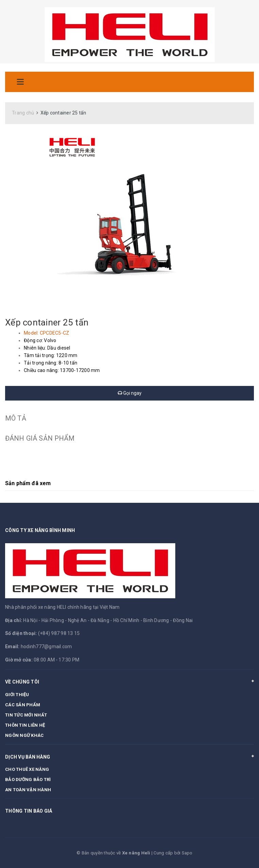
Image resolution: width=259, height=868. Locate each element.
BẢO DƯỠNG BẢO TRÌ (28, 780)
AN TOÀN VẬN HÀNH (28, 790)
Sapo (187, 853)
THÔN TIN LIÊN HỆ (25, 725)
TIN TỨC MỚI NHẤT (26, 715)
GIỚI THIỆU (17, 695)
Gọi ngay (130, 393)
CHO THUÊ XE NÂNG (27, 769)
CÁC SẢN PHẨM (23, 705)
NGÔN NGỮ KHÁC (24, 735)
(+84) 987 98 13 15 (59, 633)
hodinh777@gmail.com (46, 646)
